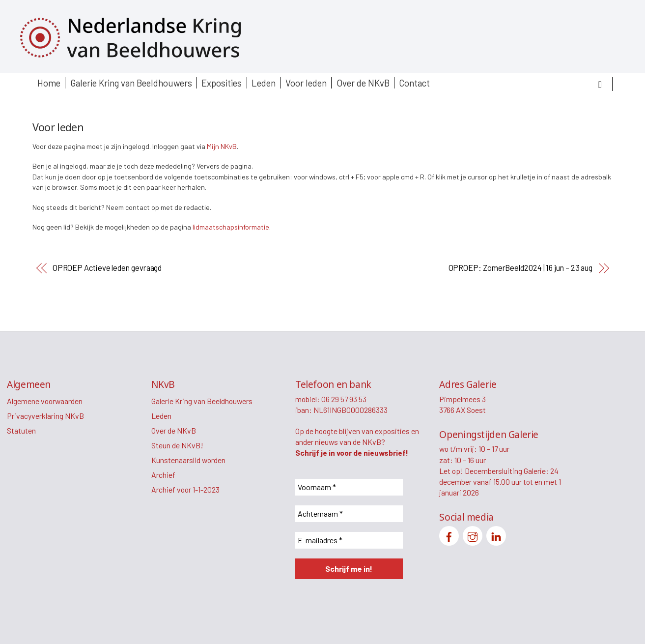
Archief (163, 475)
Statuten (21, 430)
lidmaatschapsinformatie (231, 227)
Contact (414, 83)
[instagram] (473, 535)
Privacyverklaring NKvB (45, 416)
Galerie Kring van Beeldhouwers (131, 83)
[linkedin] (496, 535)
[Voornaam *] (349, 487)
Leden (264, 83)
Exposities (222, 83)
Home (49, 83)
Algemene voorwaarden (45, 401)
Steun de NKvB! (177, 445)
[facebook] (449, 535)
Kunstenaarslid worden (188, 460)
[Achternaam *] (349, 514)
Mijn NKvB (222, 146)
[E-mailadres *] (349, 540)
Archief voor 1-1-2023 (185, 489)
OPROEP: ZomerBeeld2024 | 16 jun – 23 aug (521, 268)
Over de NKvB (363, 83)
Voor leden (306, 83)
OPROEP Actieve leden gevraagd (107, 268)
